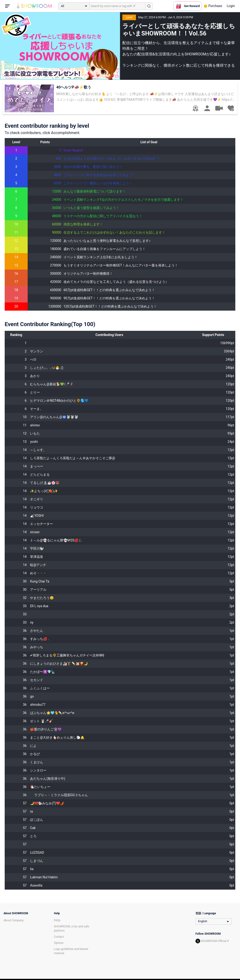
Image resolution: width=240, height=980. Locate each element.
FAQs (57, 920)
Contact (59, 937)
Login (231, 6)
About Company (14, 920)
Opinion (59, 943)
